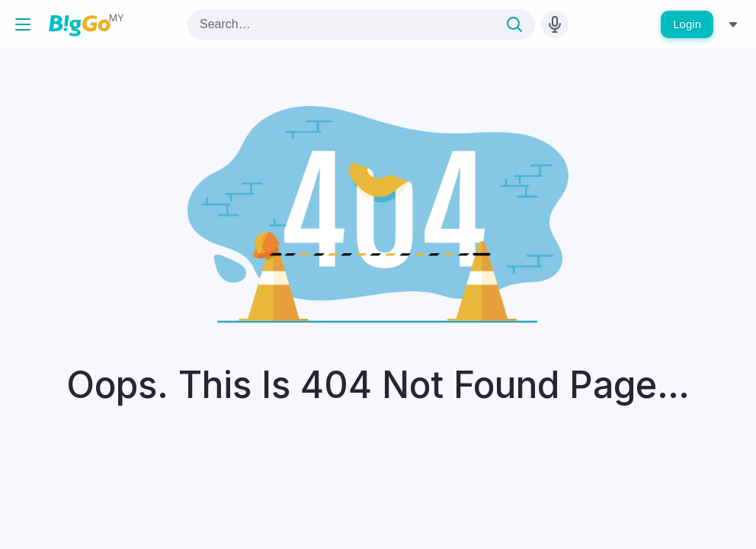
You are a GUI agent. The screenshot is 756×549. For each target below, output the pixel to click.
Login (687, 24)
